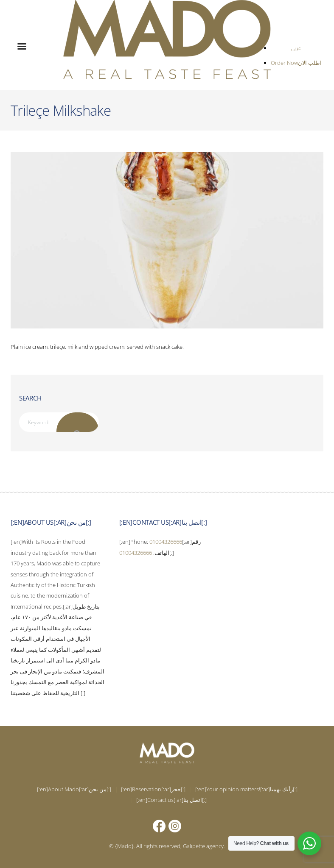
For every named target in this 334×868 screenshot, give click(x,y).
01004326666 (166, 542)
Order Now (284, 63)
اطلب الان (310, 63)
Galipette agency (203, 846)
